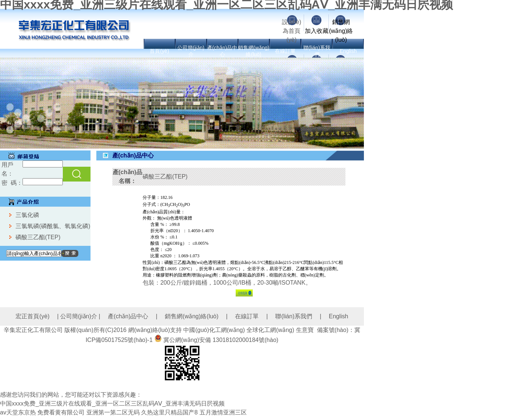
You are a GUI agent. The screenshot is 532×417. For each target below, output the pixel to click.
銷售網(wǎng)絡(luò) (341, 31)
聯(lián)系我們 (294, 316)
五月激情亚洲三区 (223, 412)
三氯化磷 (27, 215)
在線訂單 (285, 51)
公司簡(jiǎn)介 (79, 316)
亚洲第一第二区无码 (113, 412)
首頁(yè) (159, 51)
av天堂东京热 (18, 412)
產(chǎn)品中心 (128, 316)
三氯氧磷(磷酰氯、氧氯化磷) (53, 226)
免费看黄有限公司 (61, 412)
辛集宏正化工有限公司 (33, 330)
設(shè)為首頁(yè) (291, 31)
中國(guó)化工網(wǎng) (214, 330)
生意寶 (305, 330)
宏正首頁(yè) (33, 316)
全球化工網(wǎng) (270, 330)
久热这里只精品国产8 (169, 412)
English (348, 51)
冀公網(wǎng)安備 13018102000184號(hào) (221, 340)
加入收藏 (317, 31)
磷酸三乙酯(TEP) (38, 237)
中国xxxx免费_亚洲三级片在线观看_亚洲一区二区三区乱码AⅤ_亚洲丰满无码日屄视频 (112, 404)
